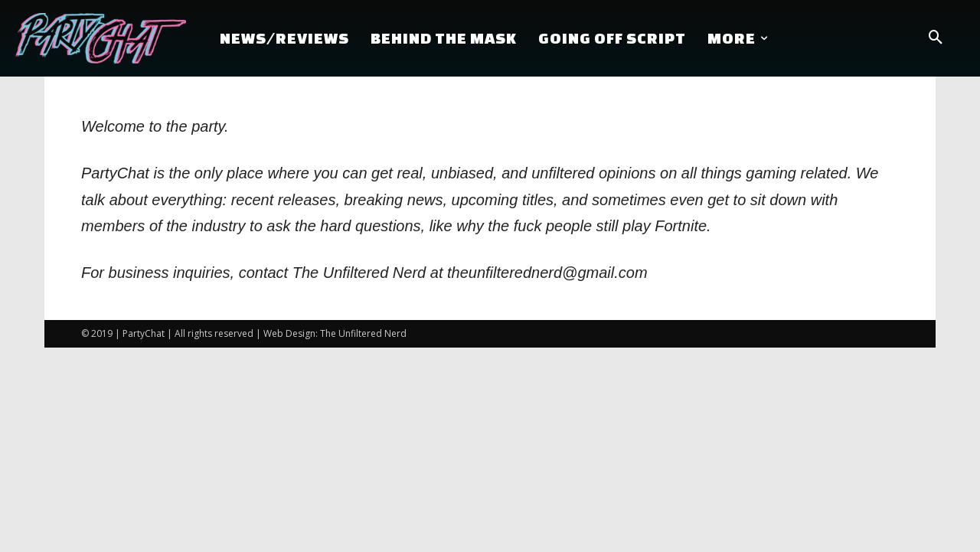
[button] (936, 38)
